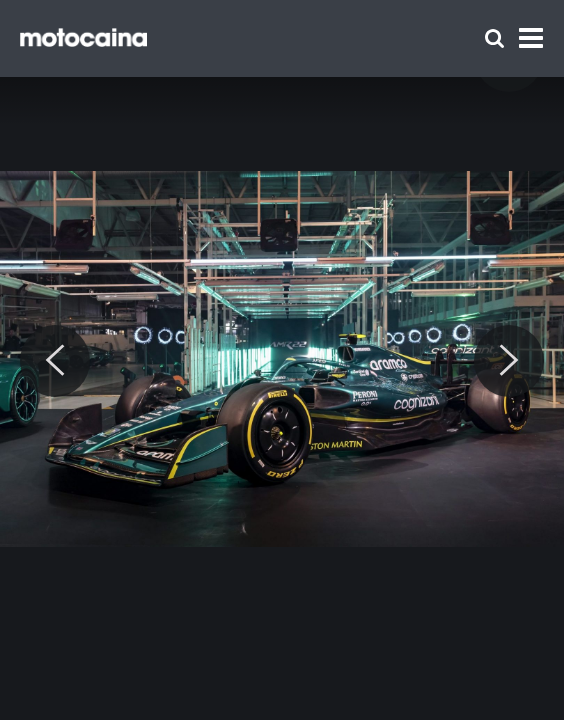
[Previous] (55, 361)
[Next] (509, 361)
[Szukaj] (494, 38)
